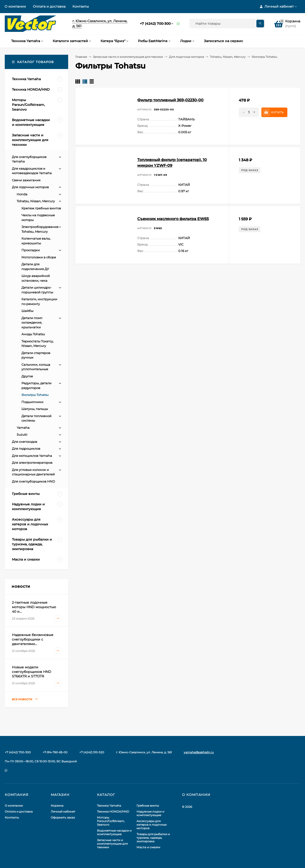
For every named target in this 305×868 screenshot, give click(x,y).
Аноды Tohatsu (33, 334)
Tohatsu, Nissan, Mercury (228, 57)
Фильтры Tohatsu (35, 395)
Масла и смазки (148, 847)
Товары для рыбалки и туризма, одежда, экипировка (153, 838)
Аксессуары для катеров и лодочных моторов (152, 825)
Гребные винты (148, 806)
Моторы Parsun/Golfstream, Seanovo (111, 821)
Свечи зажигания (26, 180)
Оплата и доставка (49, 6)
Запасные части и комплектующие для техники (128, 57)
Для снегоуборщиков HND (33, 481)
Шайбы (27, 311)
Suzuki (22, 434)
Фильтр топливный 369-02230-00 (170, 100)
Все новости (25, 699)
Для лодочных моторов (186, 57)
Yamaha (23, 428)
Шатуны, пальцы (35, 409)
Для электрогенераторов (32, 463)
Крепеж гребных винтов (41, 208)
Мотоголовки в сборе (39, 257)
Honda (22, 194)
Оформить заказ (63, 817)
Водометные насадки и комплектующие (114, 832)
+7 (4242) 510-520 (92, 752)
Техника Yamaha (109, 806)
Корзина (57, 806)
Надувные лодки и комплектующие (150, 813)
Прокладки (31, 250)
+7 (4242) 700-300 (155, 24)
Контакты (81, 6)
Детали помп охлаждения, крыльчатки (32, 323)
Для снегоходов (25, 442)
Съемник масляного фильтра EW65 (173, 219)
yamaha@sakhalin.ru (199, 752)
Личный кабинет (63, 811)
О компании (15, 6)
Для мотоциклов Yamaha (32, 456)
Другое (27, 376)
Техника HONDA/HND (113, 811)
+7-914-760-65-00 (55, 752)
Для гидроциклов (26, 449)
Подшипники (32, 402)
